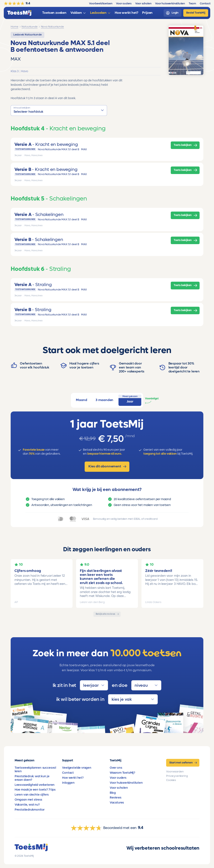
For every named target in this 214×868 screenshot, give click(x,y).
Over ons (116, 768)
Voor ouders (118, 778)
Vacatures (117, 803)
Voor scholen (119, 788)
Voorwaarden (175, 772)
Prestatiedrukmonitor (30, 810)
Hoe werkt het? (73, 778)
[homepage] (19, 13)
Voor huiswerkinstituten (126, 783)
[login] (173, 13)
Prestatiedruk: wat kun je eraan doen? (32, 778)
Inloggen (68, 783)
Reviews (116, 798)
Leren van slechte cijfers (32, 795)
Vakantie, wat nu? (27, 805)
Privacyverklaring (177, 776)
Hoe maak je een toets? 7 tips (35, 790)
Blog (113, 793)
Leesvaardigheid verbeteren (35, 785)
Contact (68, 773)
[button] (59, 110)
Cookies (171, 780)
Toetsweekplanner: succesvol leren (35, 770)
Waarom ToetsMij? (122, 773)
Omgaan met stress (28, 800)
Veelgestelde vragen (77, 768)
